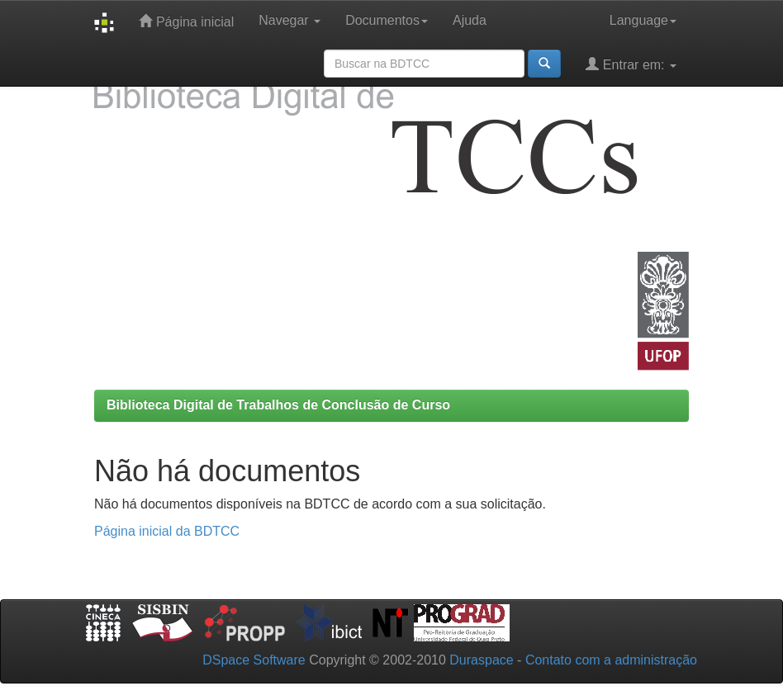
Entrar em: (631, 64)
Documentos (387, 20)
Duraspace (481, 660)
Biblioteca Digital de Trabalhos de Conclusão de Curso (278, 405)
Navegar (289, 20)
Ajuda (470, 20)
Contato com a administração (611, 660)
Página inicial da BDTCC (167, 531)
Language (643, 20)
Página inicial (186, 21)
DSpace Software (254, 660)
